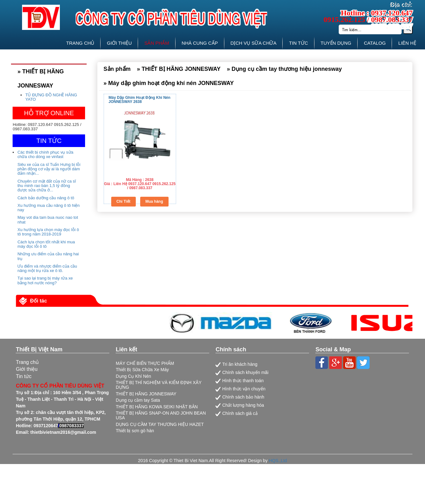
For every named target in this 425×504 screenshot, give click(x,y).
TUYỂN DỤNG (336, 43)
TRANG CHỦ (80, 43)
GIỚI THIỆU (119, 43)
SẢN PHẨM (157, 43)
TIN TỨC (298, 43)
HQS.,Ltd (278, 461)
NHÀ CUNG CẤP (200, 43)
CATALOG (375, 43)
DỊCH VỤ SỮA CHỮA (254, 43)
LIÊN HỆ (407, 43)
